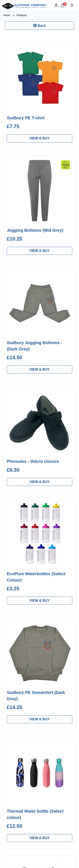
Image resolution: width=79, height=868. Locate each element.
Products (22, 15)
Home (10, 15)
